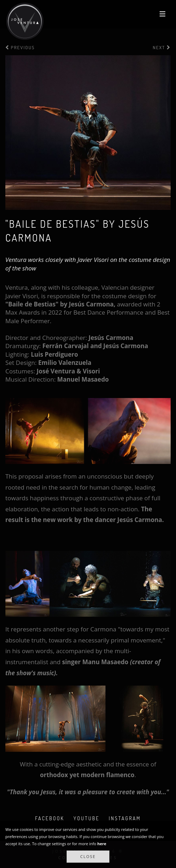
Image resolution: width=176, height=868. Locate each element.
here (102, 844)
